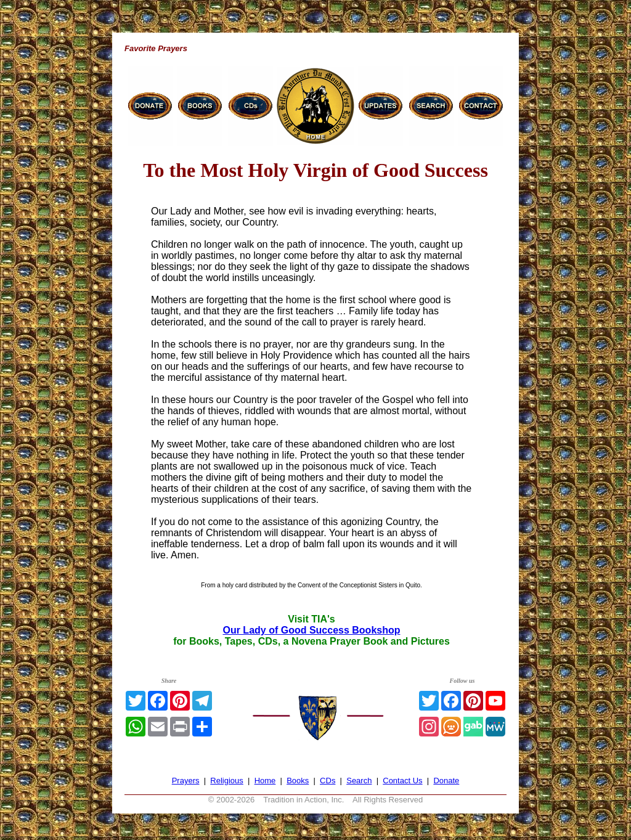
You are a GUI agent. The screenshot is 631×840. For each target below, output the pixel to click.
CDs (328, 781)
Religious (226, 781)
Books (298, 781)
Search (359, 781)
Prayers (186, 781)
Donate (446, 781)
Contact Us (402, 781)
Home (265, 781)
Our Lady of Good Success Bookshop (311, 630)
